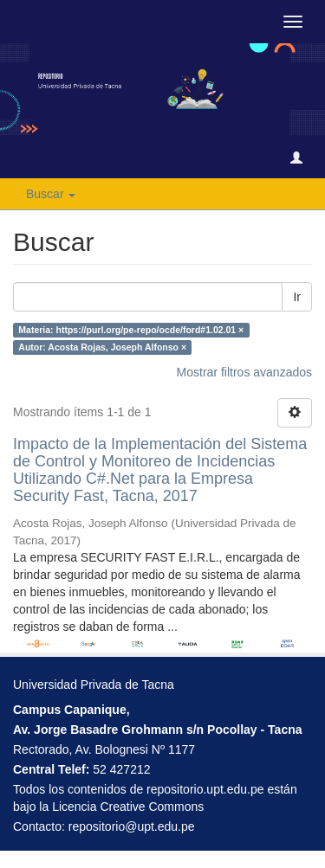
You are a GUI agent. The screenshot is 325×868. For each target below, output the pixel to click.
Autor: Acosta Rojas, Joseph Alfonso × (102, 347)
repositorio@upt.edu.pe (132, 826)
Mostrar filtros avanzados (244, 372)
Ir (297, 297)
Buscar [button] (51, 194)
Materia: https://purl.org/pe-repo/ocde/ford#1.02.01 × (131, 330)
